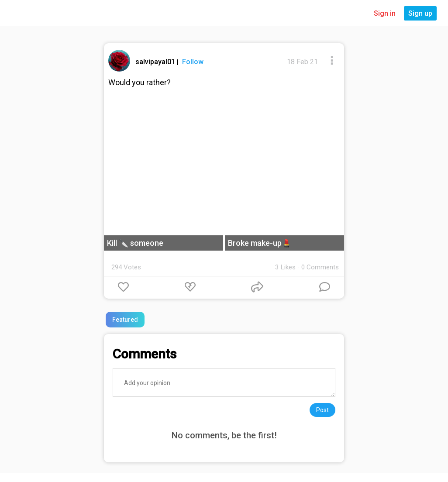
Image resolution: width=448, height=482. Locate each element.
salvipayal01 (156, 62)
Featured (125, 320)
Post (322, 410)
